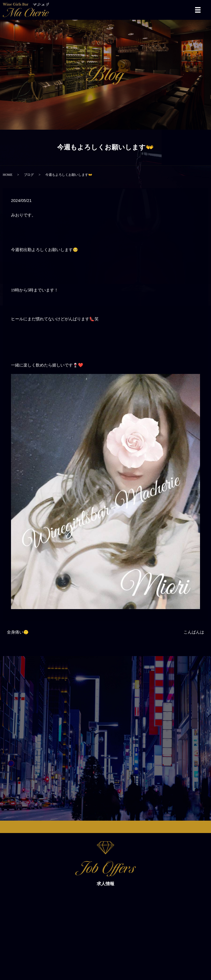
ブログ (29, 175)
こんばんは (194, 632)
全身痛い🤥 (18, 632)
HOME (8, 175)
